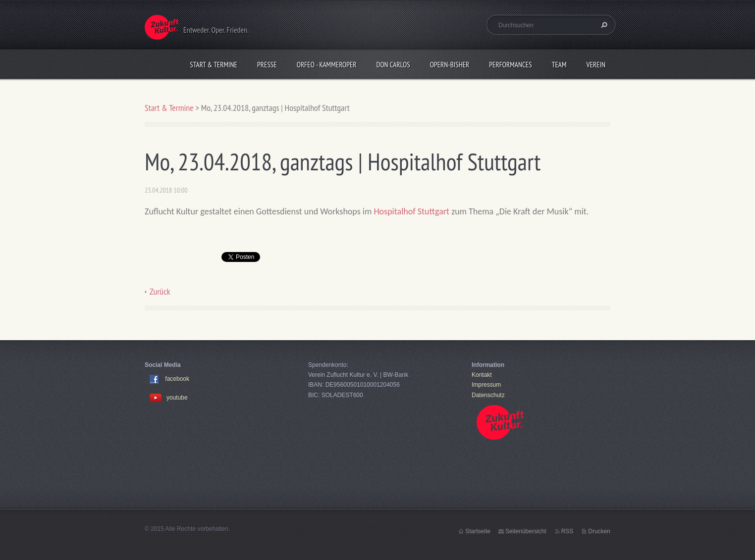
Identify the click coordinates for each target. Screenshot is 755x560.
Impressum (486, 385)
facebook (177, 379)
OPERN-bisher (450, 65)
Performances (510, 65)
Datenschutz (488, 395)
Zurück (160, 291)
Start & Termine (214, 65)
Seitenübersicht (526, 531)
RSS (567, 531)
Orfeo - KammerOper (327, 65)
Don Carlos (393, 65)
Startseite (478, 531)
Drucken (599, 531)
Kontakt (482, 375)
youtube (169, 398)
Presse (267, 65)
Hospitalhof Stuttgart (411, 211)
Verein (596, 65)
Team (559, 65)
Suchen (603, 25)
